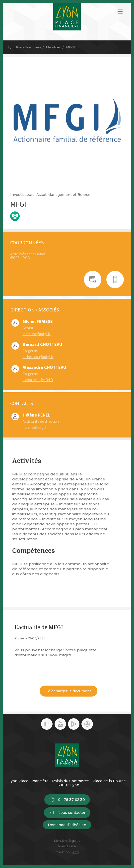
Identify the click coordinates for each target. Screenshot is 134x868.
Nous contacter (67, 813)
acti (76, 852)
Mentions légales (67, 841)
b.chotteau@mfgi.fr (38, 357)
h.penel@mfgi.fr (35, 427)
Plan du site (67, 846)
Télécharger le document (68, 691)
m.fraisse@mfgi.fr (37, 334)
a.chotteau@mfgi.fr (38, 380)
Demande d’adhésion (67, 825)
